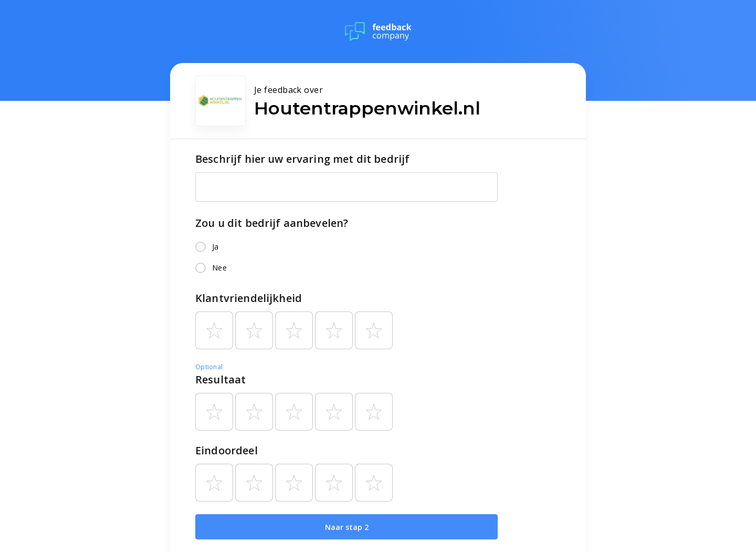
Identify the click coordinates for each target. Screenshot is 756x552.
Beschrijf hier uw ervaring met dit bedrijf (302, 159)
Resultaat (220, 379)
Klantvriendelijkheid (249, 298)
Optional (209, 367)
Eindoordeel (227, 450)
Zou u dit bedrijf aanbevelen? (272, 223)
